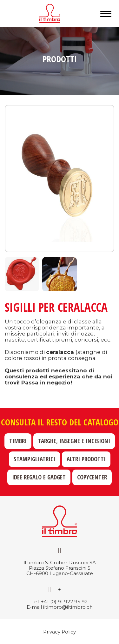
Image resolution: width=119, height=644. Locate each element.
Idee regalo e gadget (39, 477)
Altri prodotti (86, 459)
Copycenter (92, 477)
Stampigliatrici (34, 459)
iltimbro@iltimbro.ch (68, 607)
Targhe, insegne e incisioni (74, 441)
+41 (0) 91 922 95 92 (64, 602)
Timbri (18, 441)
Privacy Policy (60, 632)
